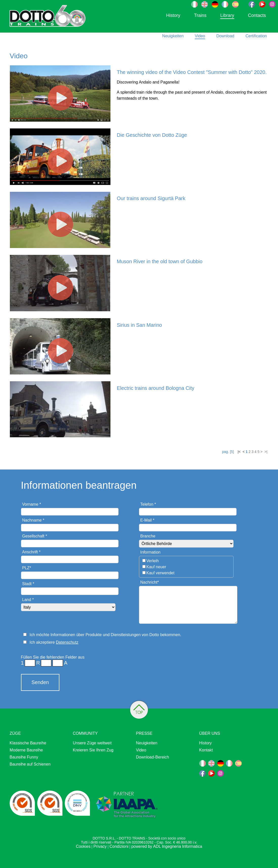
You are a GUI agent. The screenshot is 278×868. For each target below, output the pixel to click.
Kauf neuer (156, 567)
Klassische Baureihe (28, 743)
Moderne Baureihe (26, 750)
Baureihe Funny (24, 757)
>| (265, 452)
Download (225, 36)
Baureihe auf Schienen (30, 764)
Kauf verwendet (160, 573)
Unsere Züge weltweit (92, 743)
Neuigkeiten (173, 36)
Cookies (83, 846)
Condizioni (119, 846)
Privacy (100, 846)
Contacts (257, 15)
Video (200, 36)
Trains (200, 15)
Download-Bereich (153, 757)
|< (240, 452)
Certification (256, 36)
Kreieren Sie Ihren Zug (93, 750)
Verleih (153, 561)
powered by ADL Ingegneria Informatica (167, 846)
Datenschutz (67, 642)
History (173, 15)
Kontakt (206, 750)
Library (227, 15)
